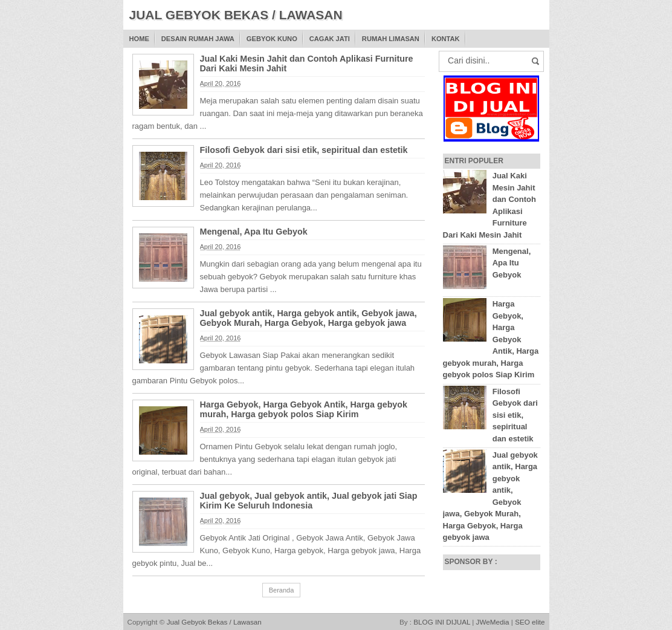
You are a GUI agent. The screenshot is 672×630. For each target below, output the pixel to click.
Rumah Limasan (391, 39)
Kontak (446, 39)
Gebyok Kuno (272, 39)
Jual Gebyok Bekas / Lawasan (214, 622)
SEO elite (530, 622)
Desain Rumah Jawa (198, 39)
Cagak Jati (330, 39)
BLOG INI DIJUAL (442, 622)
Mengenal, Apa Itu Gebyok (254, 232)
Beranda (282, 590)
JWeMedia (493, 622)
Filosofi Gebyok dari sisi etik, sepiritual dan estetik (304, 150)
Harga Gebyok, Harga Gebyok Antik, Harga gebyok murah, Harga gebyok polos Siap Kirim (304, 409)
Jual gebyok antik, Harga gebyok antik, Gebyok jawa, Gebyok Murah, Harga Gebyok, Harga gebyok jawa (309, 318)
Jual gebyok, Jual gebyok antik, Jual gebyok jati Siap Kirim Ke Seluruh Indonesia (309, 501)
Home (139, 39)
